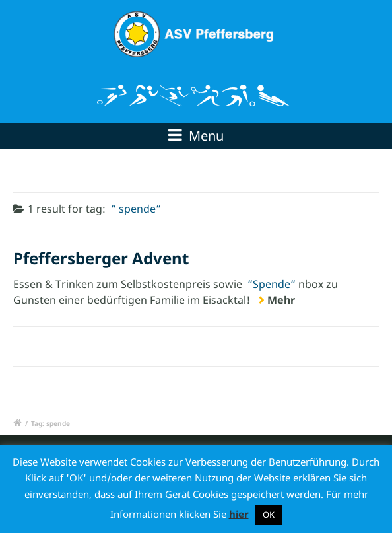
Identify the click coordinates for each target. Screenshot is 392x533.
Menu (196, 136)
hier (239, 514)
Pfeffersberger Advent (101, 258)
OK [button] (269, 515)
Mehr (281, 300)
